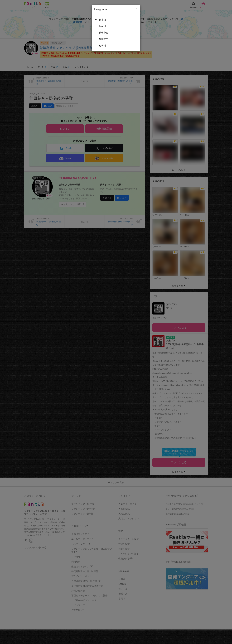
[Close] (137, 9)
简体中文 (104, 33)
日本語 (102, 20)
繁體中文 (104, 39)
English (103, 26)
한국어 (102, 45)
